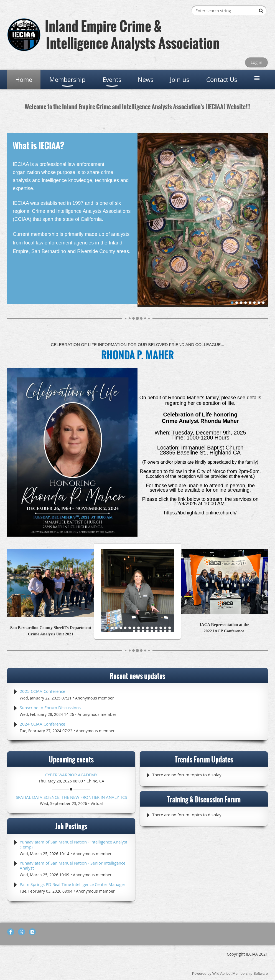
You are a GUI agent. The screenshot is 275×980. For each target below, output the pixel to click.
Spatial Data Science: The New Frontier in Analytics (71, 797)
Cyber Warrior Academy (71, 775)
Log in (256, 62)
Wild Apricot (222, 973)
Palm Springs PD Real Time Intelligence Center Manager (72, 884)
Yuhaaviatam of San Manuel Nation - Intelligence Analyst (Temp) (73, 844)
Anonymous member (95, 698)
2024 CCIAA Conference (42, 724)
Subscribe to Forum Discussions (50, 708)
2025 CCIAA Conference (42, 691)
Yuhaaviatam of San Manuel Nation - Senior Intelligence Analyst (72, 865)
